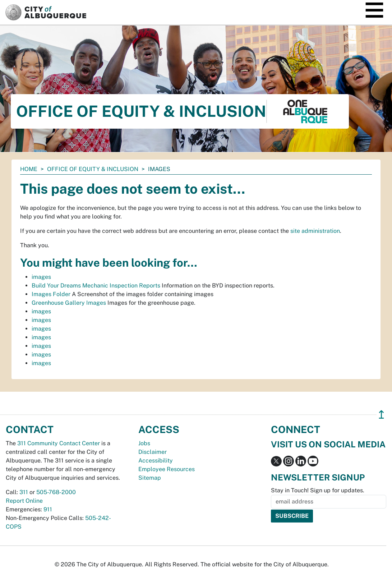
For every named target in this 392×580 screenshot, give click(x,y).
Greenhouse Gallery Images (69, 303)
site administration (315, 231)
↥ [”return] (381, 415)
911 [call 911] (48, 509)
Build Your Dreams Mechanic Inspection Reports (96, 286)
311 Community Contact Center (59, 443)
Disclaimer (153, 452)
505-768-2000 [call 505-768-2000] (56, 492)
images (41, 277)
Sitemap (150, 478)
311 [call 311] (24, 492)
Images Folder (51, 294)
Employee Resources (167, 469)
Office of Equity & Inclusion (93, 169)
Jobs (144, 443)
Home (29, 169)
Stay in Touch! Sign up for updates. (318, 490)
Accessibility (156, 461)
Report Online (24, 501)
